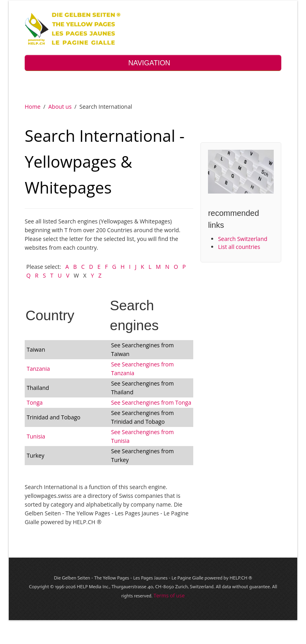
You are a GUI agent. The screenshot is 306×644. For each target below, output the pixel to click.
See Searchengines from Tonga (151, 402)
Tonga (35, 402)
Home (33, 107)
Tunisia (36, 436)
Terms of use (169, 595)
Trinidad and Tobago (54, 417)
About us (60, 107)
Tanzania (38, 369)
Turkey (35, 455)
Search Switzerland (243, 239)
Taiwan (36, 349)
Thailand (38, 388)
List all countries (239, 247)
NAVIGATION (153, 63)
